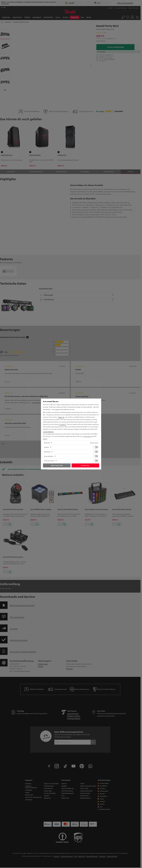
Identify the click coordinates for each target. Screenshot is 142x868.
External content (49, 461)
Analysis (46, 447)
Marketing (47, 452)
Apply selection (57, 465)
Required (47, 443)
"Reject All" (61, 417)
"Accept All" (63, 424)
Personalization (49, 456)
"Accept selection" (49, 431)
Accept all (85, 465)
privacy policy (88, 436)
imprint (45, 439)
